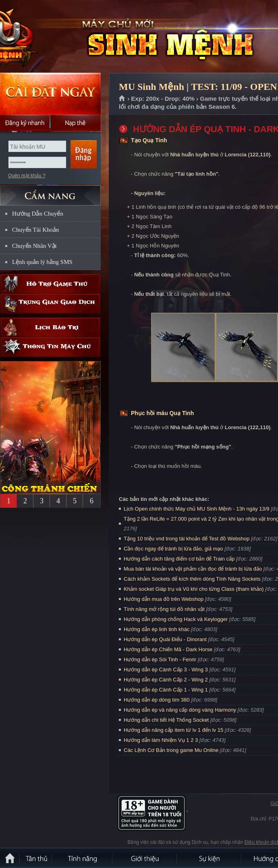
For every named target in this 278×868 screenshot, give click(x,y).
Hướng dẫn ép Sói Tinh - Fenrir (160, 659)
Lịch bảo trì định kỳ (50, 327)
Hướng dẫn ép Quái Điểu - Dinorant (165, 639)
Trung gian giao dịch (50, 304)
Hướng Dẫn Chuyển (38, 214)
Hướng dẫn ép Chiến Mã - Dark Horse (168, 649)
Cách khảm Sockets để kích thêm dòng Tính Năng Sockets (193, 579)
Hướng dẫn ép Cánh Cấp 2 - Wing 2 (166, 680)
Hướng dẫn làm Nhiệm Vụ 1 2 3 (161, 740)
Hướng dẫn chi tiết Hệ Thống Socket (166, 720)
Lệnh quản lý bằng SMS (42, 262)
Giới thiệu (145, 858)
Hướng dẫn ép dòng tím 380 (157, 700)
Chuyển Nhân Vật (34, 246)
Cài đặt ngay (50, 94)
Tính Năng (83, 858)
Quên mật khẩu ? (27, 176)
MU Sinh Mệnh (58, 37)
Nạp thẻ (76, 123)
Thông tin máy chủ (50, 347)
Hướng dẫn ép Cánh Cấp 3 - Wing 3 (166, 670)
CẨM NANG (50, 192)
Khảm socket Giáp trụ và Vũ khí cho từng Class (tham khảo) (194, 589)
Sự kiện (210, 858)
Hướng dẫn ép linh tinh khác (157, 629)
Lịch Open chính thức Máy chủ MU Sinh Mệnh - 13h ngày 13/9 (197, 509)
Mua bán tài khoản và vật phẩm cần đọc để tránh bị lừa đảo (193, 569)
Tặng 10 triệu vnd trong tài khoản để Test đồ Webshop (187, 539)
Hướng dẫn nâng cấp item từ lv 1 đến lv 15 (173, 730)
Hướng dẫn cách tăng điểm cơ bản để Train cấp (179, 559)
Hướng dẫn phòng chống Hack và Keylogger (176, 619)
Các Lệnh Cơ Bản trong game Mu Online (171, 750)
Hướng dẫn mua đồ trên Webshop (164, 599)
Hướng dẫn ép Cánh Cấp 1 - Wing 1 (166, 690)
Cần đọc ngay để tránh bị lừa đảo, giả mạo (173, 549)
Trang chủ (122, 99)
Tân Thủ (36, 858)
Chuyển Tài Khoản (36, 230)
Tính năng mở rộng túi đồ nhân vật (164, 609)
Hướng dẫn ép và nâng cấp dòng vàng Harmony (180, 710)
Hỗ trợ (50, 284)
